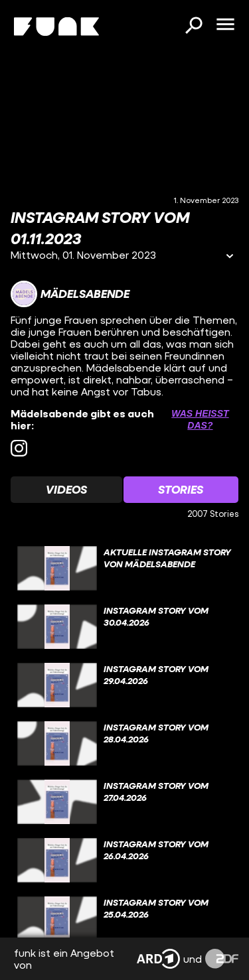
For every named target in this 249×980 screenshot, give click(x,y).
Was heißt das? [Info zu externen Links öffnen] (200, 419)
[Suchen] (193, 27)
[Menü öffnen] (225, 25)
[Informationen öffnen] (230, 257)
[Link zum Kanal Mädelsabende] (70, 294)
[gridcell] (124, 569)
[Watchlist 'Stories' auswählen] (181, 490)
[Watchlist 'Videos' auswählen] (66, 490)
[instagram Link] (19, 448)
